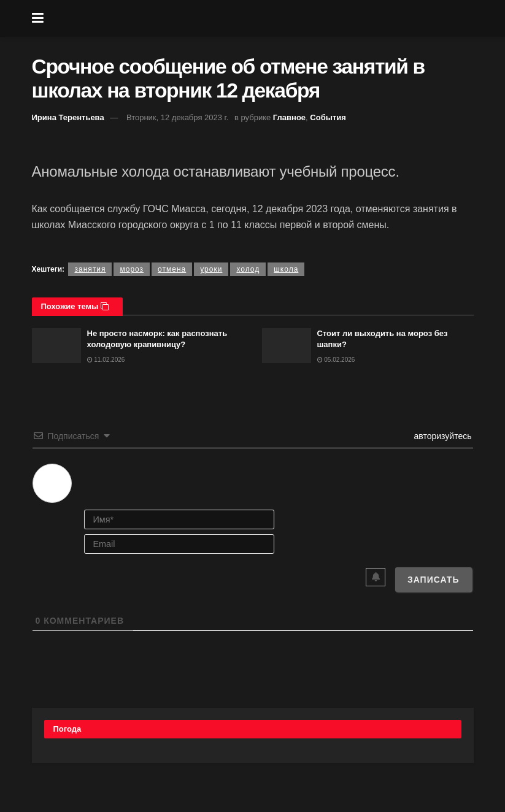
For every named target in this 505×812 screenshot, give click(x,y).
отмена (172, 269)
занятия (90, 269)
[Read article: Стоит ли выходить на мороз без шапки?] (287, 346)
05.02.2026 (336, 360)
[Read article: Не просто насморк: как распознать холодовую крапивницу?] (56, 346)
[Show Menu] (38, 18)
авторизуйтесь (442, 436)
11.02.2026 (106, 360)
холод (248, 269)
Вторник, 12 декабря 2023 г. (177, 117)
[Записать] (434, 580)
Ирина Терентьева (68, 117)
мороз (132, 269)
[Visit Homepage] (261, 18)
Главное (289, 117)
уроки (211, 269)
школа (286, 269)
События (328, 117)
